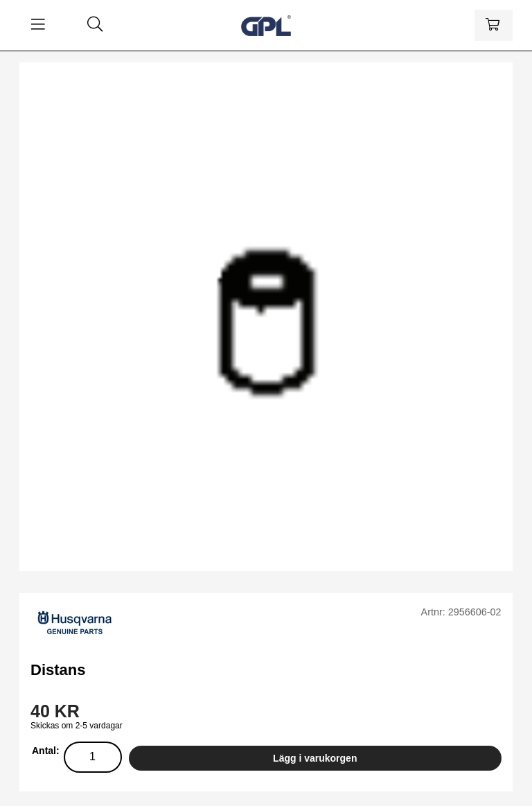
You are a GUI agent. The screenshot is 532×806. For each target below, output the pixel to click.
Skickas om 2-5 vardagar (77, 726)
